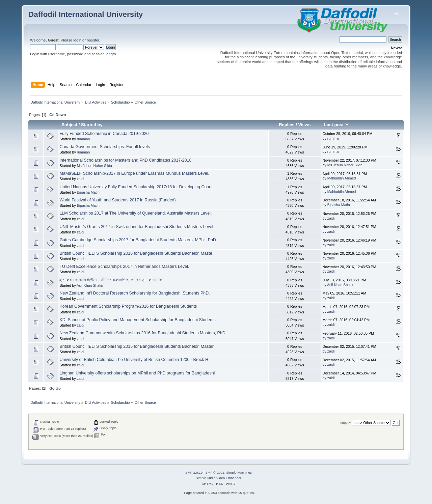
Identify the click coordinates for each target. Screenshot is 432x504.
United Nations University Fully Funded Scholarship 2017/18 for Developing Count (136, 187)
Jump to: (345, 423)
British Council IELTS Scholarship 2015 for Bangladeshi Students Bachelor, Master (137, 346)
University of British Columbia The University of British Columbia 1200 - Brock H (134, 360)
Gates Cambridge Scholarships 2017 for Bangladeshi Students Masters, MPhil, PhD (138, 240)
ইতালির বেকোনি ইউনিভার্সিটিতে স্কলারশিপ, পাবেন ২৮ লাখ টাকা (111, 280)
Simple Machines (239, 472)
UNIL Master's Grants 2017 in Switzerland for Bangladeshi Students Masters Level (136, 227)
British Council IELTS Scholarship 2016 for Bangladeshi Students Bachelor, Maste (136, 253)
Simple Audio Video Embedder (219, 478)
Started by (92, 125)
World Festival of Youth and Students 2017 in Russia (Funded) (117, 200)
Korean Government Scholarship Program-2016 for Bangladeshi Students (128, 306)
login (77, 40)
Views (304, 125)
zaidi (81, 179)
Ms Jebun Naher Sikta (94, 166)
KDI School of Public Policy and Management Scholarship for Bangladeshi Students (137, 320)
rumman (84, 139)
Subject (69, 125)
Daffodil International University (86, 14)
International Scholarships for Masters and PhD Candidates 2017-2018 (125, 160)
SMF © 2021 (215, 472)
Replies (287, 125)
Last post (336, 125)
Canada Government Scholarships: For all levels (105, 147)
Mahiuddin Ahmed (342, 178)
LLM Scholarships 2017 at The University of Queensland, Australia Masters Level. (136, 213)
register (93, 40)
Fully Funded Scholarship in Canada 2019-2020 (104, 134)
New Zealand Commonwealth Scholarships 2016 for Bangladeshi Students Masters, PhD (142, 333)
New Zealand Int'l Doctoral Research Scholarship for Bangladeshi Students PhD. (134, 293)
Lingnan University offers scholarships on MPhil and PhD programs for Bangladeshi (137, 373)
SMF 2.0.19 (194, 472)
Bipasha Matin (88, 192)
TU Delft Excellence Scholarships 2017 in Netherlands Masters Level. (124, 267)
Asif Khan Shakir (90, 285)
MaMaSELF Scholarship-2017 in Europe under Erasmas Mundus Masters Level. (134, 173)
